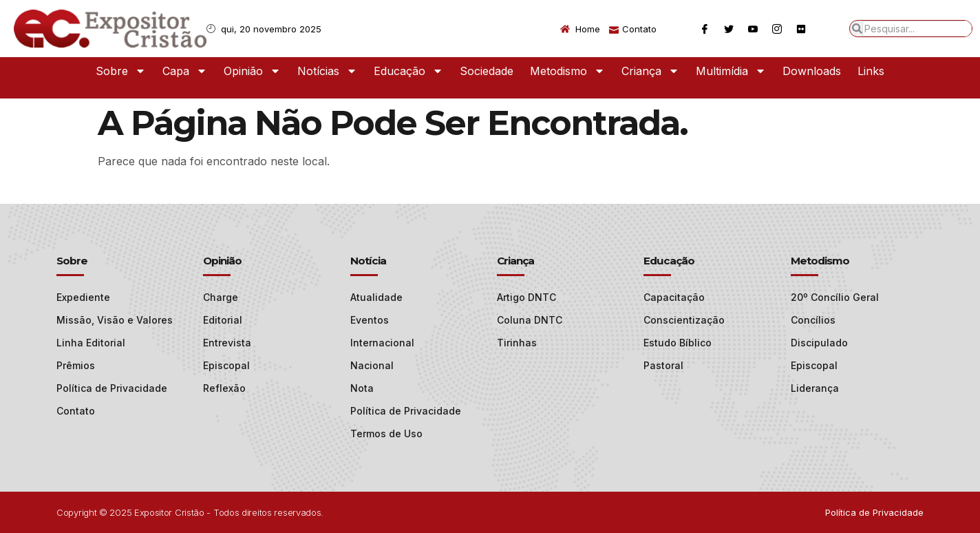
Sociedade (487, 71)
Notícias (327, 71)
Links (871, 71)
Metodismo (567, 71)
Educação (408, 71)
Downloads (812, 71)
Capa (185, 71)
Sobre (121, 71)
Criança (650, 71)
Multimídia (731, 71)
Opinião (252, 71)
